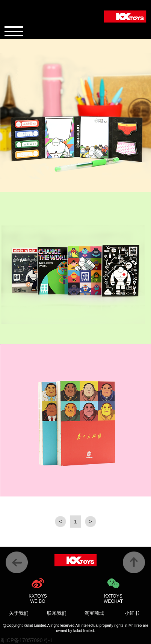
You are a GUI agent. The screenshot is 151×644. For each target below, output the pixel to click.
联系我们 (57, 613)
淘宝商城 (94, 613)
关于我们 (19, 613)
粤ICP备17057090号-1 (26, 640)
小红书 (132, 613)
